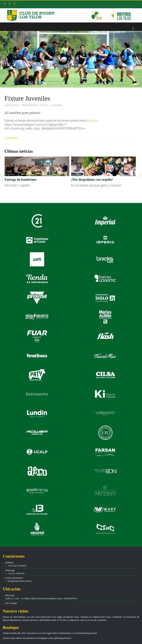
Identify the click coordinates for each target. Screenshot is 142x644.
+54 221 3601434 (16, 573)
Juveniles (57, 105)
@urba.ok (93, 121)
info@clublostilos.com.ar (20, 581)
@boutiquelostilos (63, 638)
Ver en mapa (11, 603)
